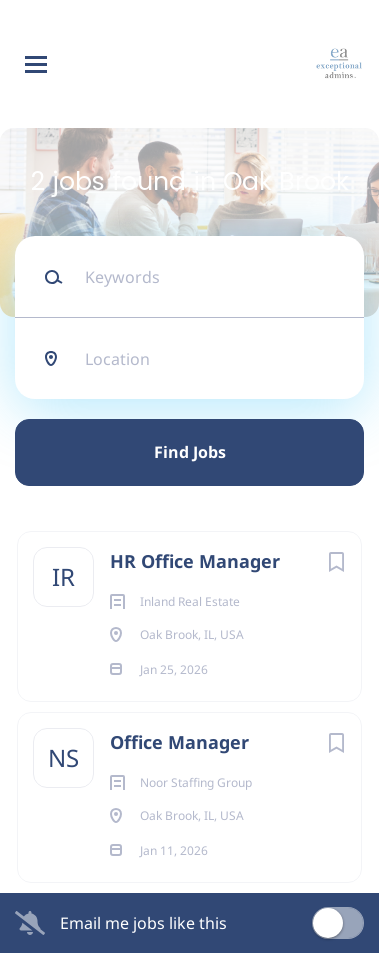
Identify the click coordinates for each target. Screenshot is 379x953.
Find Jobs (190, 452)
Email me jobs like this (143, 923)
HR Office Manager (195, 561)
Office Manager (179, 742)
